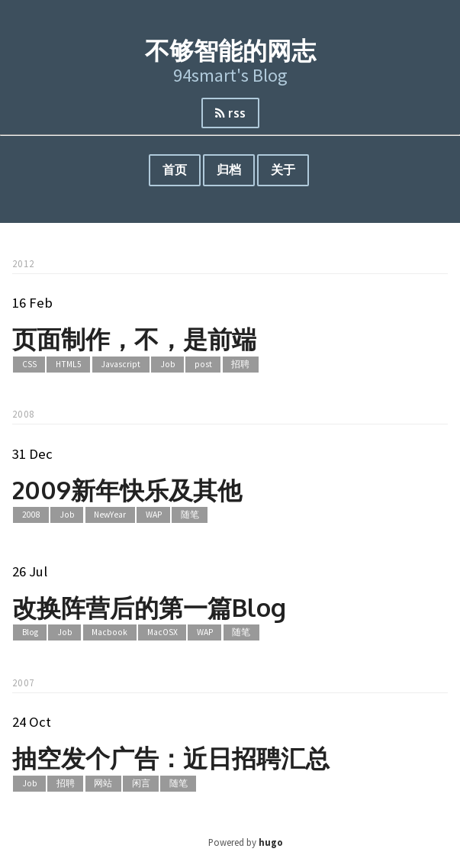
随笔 (190, 515)
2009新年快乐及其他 (127, 490)
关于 (283, 169)
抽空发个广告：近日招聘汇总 (171, 758)
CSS (29, 364)
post (203, 364)
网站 (103, 783)
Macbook (109, 633)
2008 (31, 515)
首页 (175, 169)
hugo (271, 842)
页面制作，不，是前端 (134, 339)
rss (230, 113)
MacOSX (162, 633)
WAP (154, 515)
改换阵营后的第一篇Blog (149, 607)
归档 (229, 169)
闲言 (141, 783)
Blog (30, 633)
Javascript (121, 364)
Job (168, 364)
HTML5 (69, 364)
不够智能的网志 (230, 50)
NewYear (110, 515)
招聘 (240, 364)
